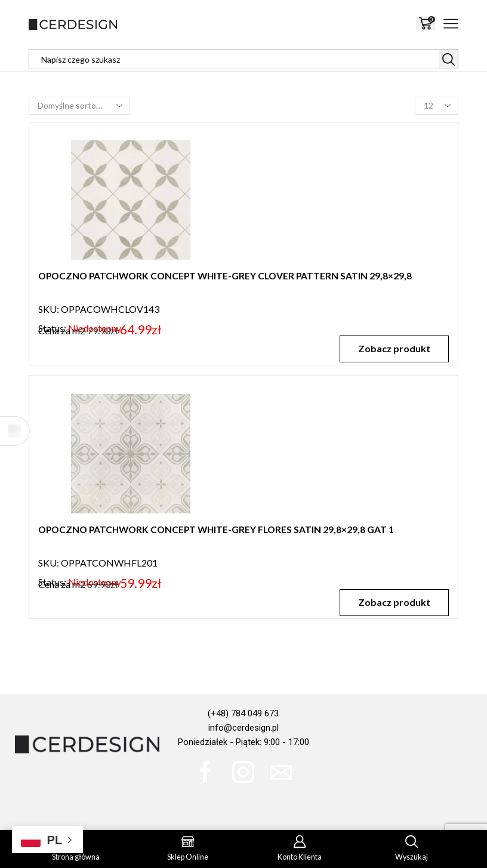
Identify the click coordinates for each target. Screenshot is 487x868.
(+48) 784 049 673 (243, 713)
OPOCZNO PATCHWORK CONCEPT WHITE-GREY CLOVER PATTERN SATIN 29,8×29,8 (229, 276)
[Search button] (448, 59)
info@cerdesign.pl (243, 728)
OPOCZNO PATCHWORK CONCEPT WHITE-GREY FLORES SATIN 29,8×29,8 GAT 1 (220, 530)
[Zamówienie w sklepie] (79, 106)
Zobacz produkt (394, 348)
